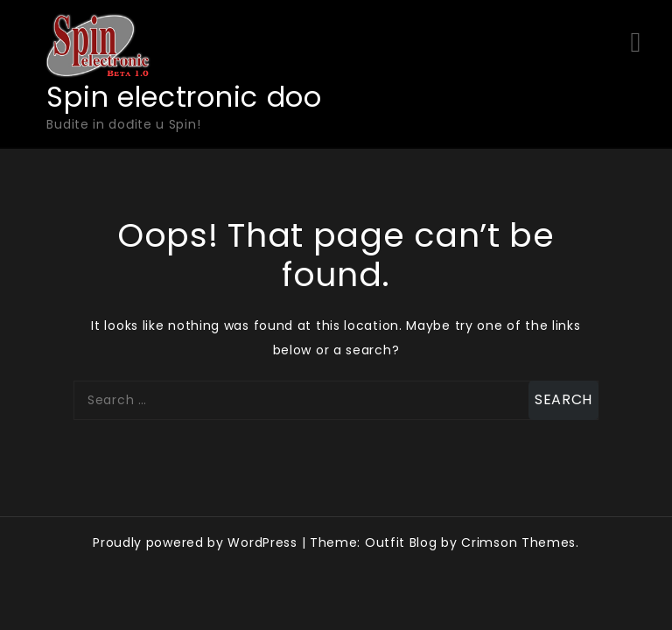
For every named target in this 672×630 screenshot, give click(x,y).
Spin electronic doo (184, 97)
